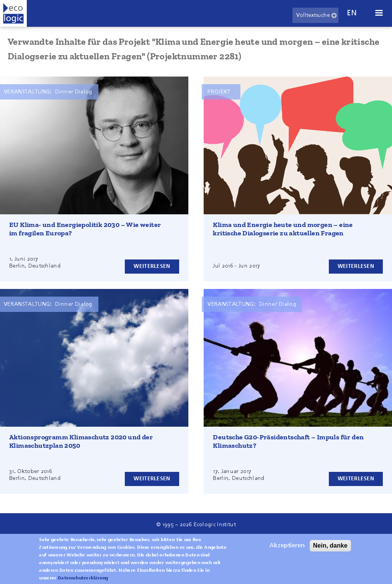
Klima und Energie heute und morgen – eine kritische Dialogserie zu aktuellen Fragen (283, 229)
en (352, 13)
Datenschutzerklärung (83, 581)
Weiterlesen (152, 266)
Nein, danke (330, 548)
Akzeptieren (287, 548)
